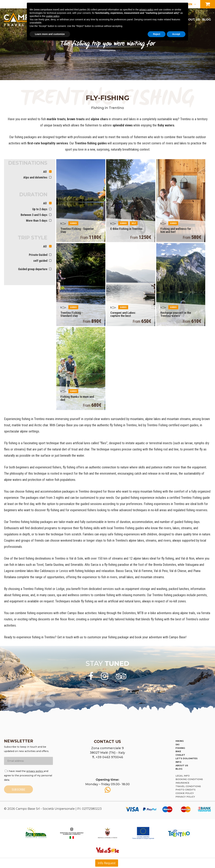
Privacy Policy (185, 797)
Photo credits (186, 790)
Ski (177, 744)
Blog (207, 19)
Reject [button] (157, 34)
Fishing (180, 748)
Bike (178, 751)
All (45, 172)
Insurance (182, 783)
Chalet (180, 755)
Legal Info (183, 776)
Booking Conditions (189, 779)
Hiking (180, 741)
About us (192, 19)
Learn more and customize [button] (50, 34)
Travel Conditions (188, 786)
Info (178, 762)
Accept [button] (176, 34)
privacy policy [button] (146, 10)
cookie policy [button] (52, 16)
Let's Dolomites (187, 758)
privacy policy (35, 771)
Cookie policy (185, 793)
